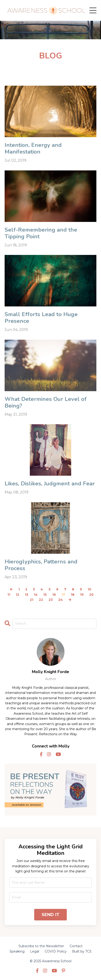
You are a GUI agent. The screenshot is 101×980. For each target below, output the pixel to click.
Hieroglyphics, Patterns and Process (41, 565)
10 (89, 589)
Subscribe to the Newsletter (41, 946)
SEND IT (51, 915)
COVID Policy (56, 951)
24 (61, 600)
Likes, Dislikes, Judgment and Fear (50, 484)
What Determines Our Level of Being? (46, 402)
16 (54, 595)
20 (91, 595)
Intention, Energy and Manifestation (33, 148)
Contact (76, 946)
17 (63, 595)
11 (9, 595)
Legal (35, 951)
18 (73, 595)
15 (45, 595)
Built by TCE (82, 951)
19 (82, 595)
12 (17, 595)
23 (51, 600)
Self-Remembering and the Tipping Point (41, 233)
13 (26, 595)
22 (41, 600)
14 (36, 595)
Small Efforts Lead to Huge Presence (41, 318)
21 (32, 600)
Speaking (17, 951)
